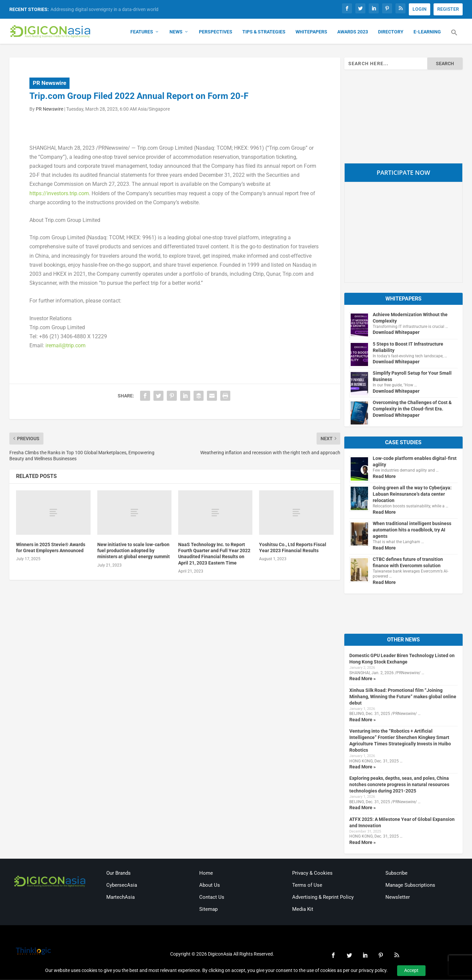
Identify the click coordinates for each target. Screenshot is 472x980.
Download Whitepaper (396, 333)
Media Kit (303, 909)
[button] (454, 37)
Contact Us (212, 897)
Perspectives (216, 32)
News (176, 32)
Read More (384, 477)
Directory (391, 32)
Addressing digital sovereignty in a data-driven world (104, 9)
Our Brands (119, 873)
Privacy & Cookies (312, 873)
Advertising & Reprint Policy (323, 897)
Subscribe (396, 873)
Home (206, 873)
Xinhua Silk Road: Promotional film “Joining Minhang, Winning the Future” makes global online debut (403, 697)
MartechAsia (121, 897)
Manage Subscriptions (410, 885)
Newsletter (398, 897)
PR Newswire (49, 83)
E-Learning (427, 32)
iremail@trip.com (66, 346)
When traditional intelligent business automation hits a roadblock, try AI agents (412, 530)
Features (142, 32)
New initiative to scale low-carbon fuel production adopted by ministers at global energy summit (134, 551)
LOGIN (420, 9)
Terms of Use (307, 885)
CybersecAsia (122, 885)
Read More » (363, 679)
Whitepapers (311, 32)
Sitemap (208, 909)
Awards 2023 (353, 32)
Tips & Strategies (264, 32)
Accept (411, 970)
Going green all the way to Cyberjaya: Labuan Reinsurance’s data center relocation (412, 494)
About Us (210, 885)
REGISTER (448, 9)
